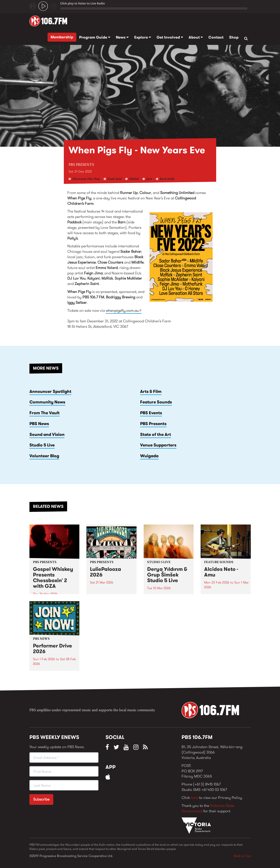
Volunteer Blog (44, 456)
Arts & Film (151, 391)
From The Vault (45, 413)
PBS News (39, 424)
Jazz (149, 179)
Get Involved (170, 37)
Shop (234, 37)
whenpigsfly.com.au (124, 310)
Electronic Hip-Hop (86, 179)
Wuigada (149, 456)
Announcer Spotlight (50, 391)
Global (134, 179)
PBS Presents (81, 165)
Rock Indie (167, 179)
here (194, 798)
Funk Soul (114, 179)
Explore (143, 37)
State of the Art (156, 434)
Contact (216, 37)
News (122, 37)
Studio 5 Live (42, 445)
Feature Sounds (156, 402)
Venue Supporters (158, 445)
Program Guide (95, 37)
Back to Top (242, 856)
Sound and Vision (47, 434)
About (196, 37)
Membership (62, 37)
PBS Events (151, 413)
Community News (47, 402)
